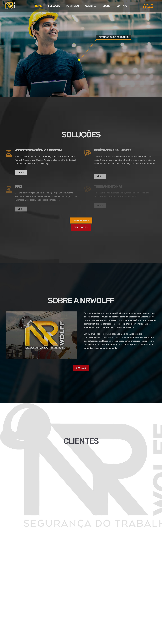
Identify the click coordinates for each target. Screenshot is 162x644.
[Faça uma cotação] (148, 6)
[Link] (9, 6)
